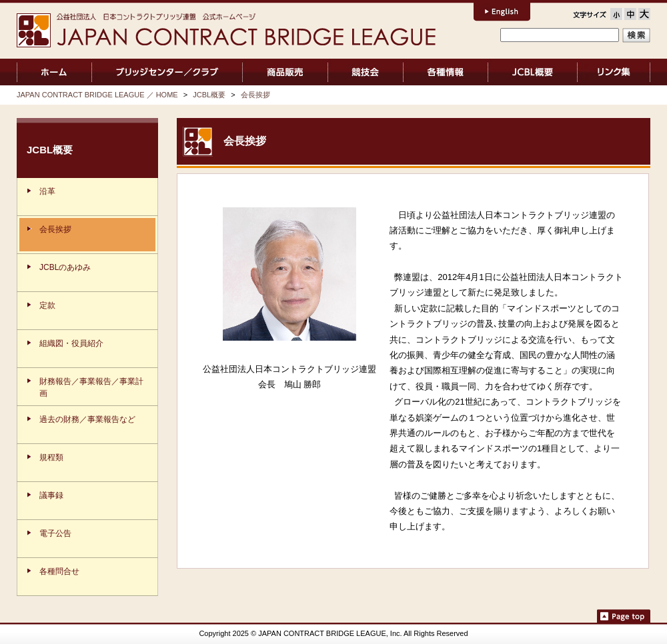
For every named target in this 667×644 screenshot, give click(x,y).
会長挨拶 (255, 95)
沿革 (47, 191)
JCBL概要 (533, 72)
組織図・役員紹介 (71, 343)
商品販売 (285, 72)
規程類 (51, 457)
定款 (47, 305)
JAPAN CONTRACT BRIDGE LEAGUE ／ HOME (54, 72)
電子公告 (55, 533)
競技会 (366, 72)
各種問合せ (59, 571)
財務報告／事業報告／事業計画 (91, 387)
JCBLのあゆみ (65, 267)
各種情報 (446, 72)
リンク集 (614, 72)
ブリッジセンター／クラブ (167, 72)
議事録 (51, 495)
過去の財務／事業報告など (87, 419)
